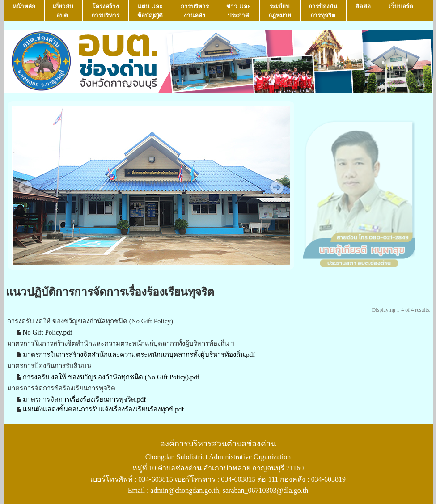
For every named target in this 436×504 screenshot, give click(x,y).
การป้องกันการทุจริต (323, 11)
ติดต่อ (363, 11)
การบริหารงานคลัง (195, 11)
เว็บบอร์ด (401, 11)
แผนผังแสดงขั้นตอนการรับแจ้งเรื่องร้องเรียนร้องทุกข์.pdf (104, 409)
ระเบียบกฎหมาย (280, 11)
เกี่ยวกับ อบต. (63, 11)
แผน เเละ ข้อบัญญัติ (150, 11)
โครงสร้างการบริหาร (105, 11)
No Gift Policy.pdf (48, 332)
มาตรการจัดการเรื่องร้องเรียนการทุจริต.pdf (85, 399)
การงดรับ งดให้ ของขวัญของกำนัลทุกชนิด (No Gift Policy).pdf (111, 377)
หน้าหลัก (24, 11)
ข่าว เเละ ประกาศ (238, 11)
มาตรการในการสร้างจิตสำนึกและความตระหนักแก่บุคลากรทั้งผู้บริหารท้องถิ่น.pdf (139, 355)
